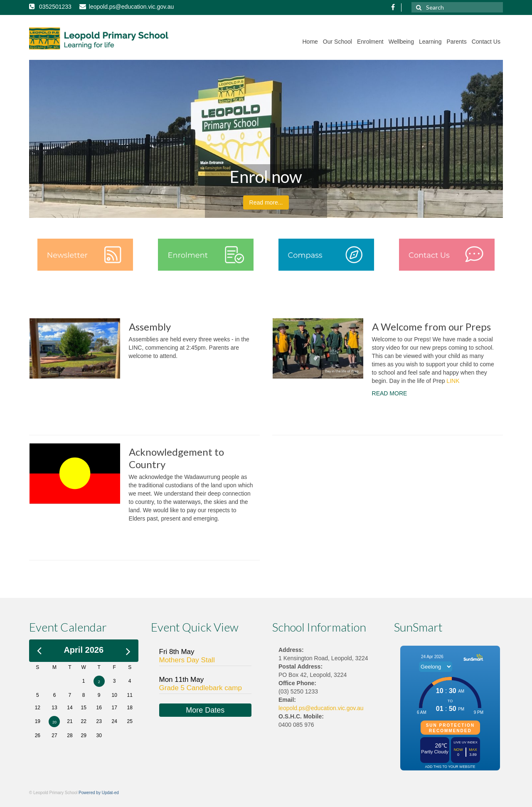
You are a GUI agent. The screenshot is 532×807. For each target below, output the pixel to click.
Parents (456, 42)
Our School (337, 42)
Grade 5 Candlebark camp (201, 688)
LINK (453, 381)
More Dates (205, 710)
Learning (430, 42)
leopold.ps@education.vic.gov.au (321, 708)
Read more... (266, 202)
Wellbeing (401, 42)
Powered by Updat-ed (99, 793)
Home (310, 42)
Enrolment (370, 42)
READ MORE (390, 393)
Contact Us (486, 42)
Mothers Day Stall (187, 660)
